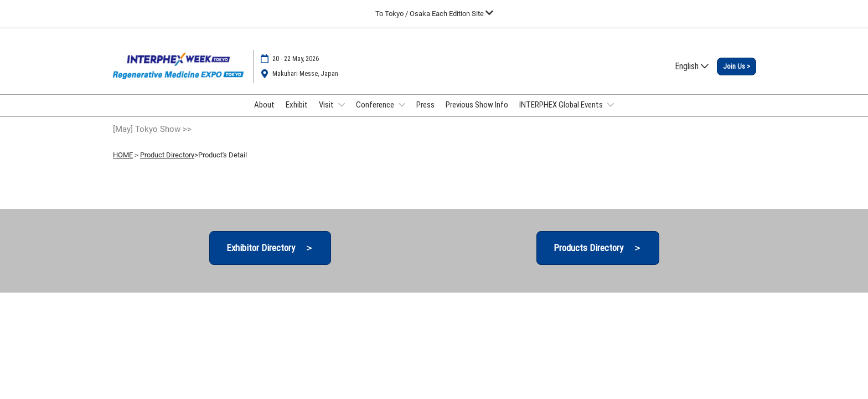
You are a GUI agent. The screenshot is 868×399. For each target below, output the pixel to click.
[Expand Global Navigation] (434, 14)
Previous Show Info (477, 105)
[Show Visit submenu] (342, 105)
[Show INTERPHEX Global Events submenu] (611, 105)
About (264, 105)
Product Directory (167, 155)
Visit (327, 105)
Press (425, 105)
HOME (123, 155)
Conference (376, 105)
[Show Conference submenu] (402, 105)
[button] (737, 66)
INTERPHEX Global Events (562, 105)
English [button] (692, 66)
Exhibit (297, 105)
